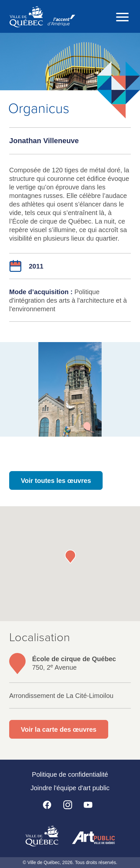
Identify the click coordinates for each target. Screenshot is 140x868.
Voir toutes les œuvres (56, 481)
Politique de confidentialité (70, 774)
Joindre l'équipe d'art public (70, 788)
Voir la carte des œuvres (59, 729)
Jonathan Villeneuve (44, 141)
